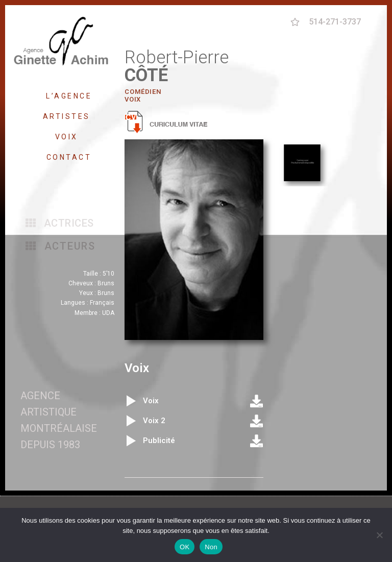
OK (185, 547)
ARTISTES (69, 116)
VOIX (69, 137)
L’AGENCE (69, 96)
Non (211, 547)
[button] (60, 223)
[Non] (379, 535)
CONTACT (69, 157)
